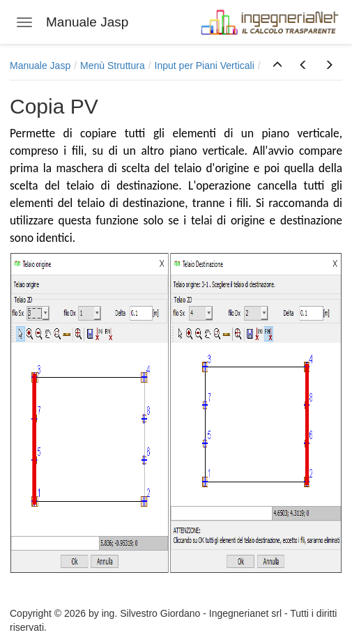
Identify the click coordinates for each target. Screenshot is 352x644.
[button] (277, 66)
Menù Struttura (113, 66)
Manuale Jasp (40, 66)
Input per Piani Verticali (205, 66)
